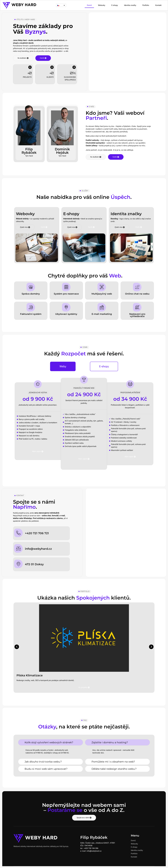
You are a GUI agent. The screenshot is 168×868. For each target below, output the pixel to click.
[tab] (63, 366)
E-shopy (115, 5)
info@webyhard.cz (38, 549)
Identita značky (130, 5)
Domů (89, 5)
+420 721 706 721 (37, 533)
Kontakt (158, 5)
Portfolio (146, 5)
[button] (61, 5)
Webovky (102, 5)
